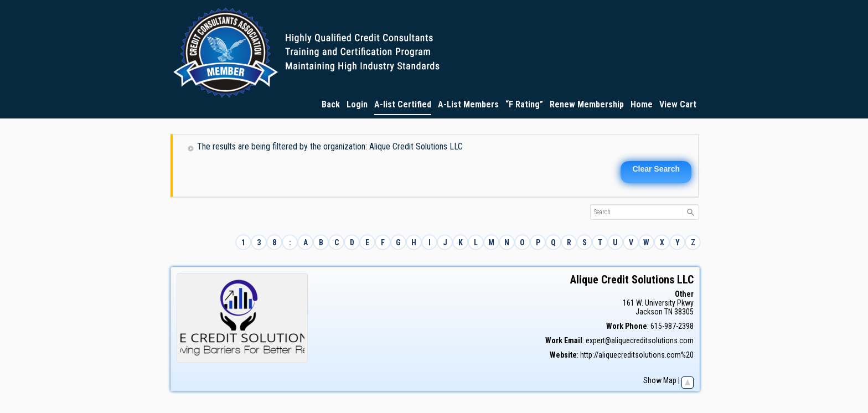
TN (668, 312)
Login (357, 104)
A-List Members (468, 104)
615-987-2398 (672, 326)
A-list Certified (403, 104)
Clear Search (656, 169)
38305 (684, 312)
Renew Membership (587, 104)
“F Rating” (524, 104)
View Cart (678, 104)
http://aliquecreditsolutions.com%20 (637, 355)
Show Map (660, 380)
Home (642, 104)
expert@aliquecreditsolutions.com (640, 340)
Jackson (649, 312)
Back (331, 104)
